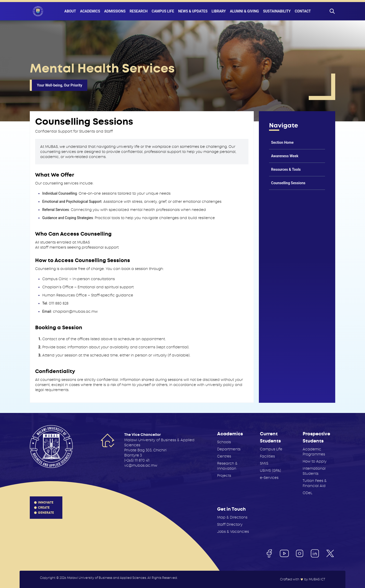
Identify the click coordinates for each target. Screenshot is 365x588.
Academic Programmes (314, 452)
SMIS (264, 463)
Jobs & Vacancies (233, 532)
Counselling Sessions (288, 183)
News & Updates (193, 11)
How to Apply (315, 461)
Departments (229, 449)
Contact (303, 11)
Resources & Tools (286, 169)
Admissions (115, 11)
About (70, 11)
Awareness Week (285, 156)
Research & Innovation (227, 466)
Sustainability (277, 11)
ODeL (307, 493)
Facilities (267, 456)
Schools (224, 442)
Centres (224, 456)
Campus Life (163, 11)
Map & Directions (232, 517)
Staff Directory (230, 524)
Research (139, 11)
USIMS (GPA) (270, 470)
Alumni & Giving (244, 11)
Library (219, 11)
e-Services (269, 478)
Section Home (282, 142)
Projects (224, 476)
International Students (314, 471)
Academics (90, 11)
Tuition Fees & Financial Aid (315, 483)
